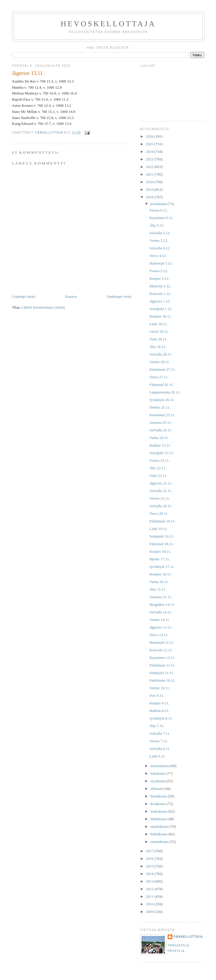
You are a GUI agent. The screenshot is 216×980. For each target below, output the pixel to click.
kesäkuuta (159, 804)
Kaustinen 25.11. (162, 415)
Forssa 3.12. (159, 271)
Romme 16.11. (160, 574)
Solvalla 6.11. (160, 749)
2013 (150, 881)
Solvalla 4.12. (160, 248)
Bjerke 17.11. (160, 559)
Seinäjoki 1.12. (161, 309)
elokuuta (157, 789)
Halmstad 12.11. (162, 642)
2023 (150, 159)
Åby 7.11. (157, 726)
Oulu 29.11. (158, 339)
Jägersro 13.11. (161, 627)
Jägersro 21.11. (161, 483)
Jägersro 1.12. (160, 301)
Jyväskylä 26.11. (162, 400)
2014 (150, 874)
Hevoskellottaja (108, 24)
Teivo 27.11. (159, 377)
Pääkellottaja (188, 937)
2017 (150, 851)
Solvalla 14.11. (161, 612)
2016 (150, 859)
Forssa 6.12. (159, 210)
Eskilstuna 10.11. (162, 680)
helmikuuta (160, 834)
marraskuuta (160, 766)
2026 (150, 136)
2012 (150, 889)
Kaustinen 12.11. (162, 658)
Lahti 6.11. (157, 756)
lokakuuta (159, 773)
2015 (150, 866)
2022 (150, 167)
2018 (150, 197)
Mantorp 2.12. (160, 286)
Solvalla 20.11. (161, 506)
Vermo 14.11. (160, 620)
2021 (150, 174)
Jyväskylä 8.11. (161, 718)
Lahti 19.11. (159, 529)
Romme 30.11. (160, 316)
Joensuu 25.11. (161, 422)
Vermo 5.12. (159, 240)
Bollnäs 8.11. (159, 711)
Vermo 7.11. (159, 741)
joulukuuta (159, 204)
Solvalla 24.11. (161, 430)
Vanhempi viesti (119, 296)
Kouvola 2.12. (160, 294)
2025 (150, 144)
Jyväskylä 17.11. (162, 567)
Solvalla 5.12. (160, 233)
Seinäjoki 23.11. (162, 453)
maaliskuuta (160, 826)
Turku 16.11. (159, 582)
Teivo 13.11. (159, 635)
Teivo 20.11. (159, 513)
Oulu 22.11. (158, 476)
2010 (150, 904)
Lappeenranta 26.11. (165, 392)
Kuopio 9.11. (159, 703)
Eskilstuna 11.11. (162, 665)
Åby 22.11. (158, 468)
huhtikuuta (159, 819)
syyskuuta (159, 781)
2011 (150, 896)
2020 (150, 182)
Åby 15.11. (158, 589)
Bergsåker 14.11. (162, 604)
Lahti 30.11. (159, 324)
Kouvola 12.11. (161, 650)
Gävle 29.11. (159, 331)
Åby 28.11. (158, 347)
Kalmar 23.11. (160, 445)
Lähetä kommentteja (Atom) (43, 307)
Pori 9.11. (157, 695)
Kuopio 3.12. (159, 278)
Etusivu (71, 296)
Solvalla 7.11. (160, 733)
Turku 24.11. (159, 438)
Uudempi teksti (24, 296)
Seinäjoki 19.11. (162, 536)
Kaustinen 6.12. (161, 218)
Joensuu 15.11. (161, 597)
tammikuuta (160, 842)
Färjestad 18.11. (161, 544)
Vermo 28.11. (160, 362)
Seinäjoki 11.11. (162, 673)
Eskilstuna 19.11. (162, 521)
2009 (150, 912)
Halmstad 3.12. (161, 263)
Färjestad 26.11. (161, 385)
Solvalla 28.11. (161, 354)
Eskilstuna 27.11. (162, 369)
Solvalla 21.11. (161, 491)
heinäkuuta (159, 796)
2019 (150, 189)
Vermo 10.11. (160, 688)
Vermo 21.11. (160, 498)
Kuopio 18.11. (160, 551)
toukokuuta (160, 811)
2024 (150, 152)
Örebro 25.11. (160, 407)
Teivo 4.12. (158, 256)
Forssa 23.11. (159, 460)
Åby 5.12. (157, 225)
